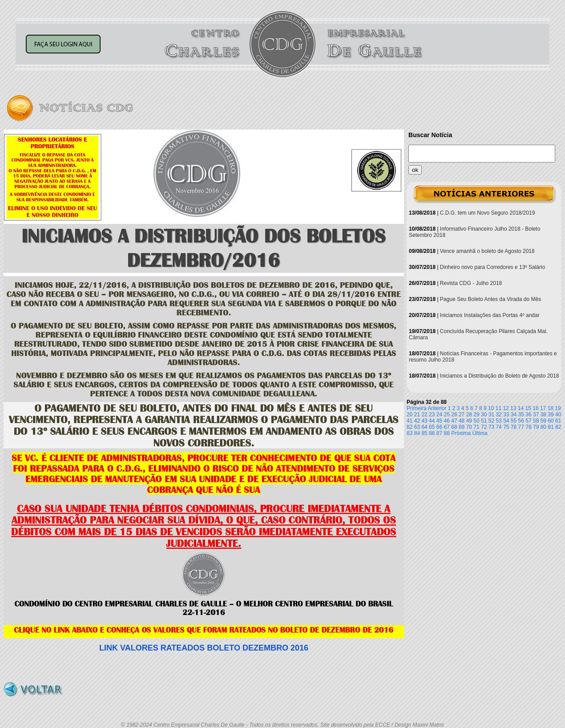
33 (506, 415)
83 (410, 433)
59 (543, 421)
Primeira (417, 408)
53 (498, 421)
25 (447, 415)
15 (528, 408)
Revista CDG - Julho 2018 (471, 283)
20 (410, 415)
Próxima (461, 433)
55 (514, 421)
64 (424, 427)
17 (543, 408)
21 (417, 415)
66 (439, 427)
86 (432, 433)
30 (484, 415)
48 (462, 421)
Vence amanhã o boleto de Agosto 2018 (487, 251)
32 (498, 415)
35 (521, 415)
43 (424, 421)
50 (476, 421)
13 (513, 408)
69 (462, 427)
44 (432, 421)
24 (439, 415)
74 (498, 427)
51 (484, 421)
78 (528, 427)
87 (439, 433)
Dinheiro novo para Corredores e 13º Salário (493, 267)
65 (432, 427)
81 (551, 427)
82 (558, 427)
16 (535, 408)
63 (417, 427)
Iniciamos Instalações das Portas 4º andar (490, 315)
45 (439, 421)
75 (506, 427)
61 (558, 421)
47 (454, 421)
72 (484, 427)
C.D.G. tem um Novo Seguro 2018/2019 (487, 213)
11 (498, 408)
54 (506, 421)
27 (462, 415)
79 (536, 427)
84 (417, 433)
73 (491, 427)
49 (469, 421)
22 (424, 415)
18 (551, 408)
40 (558, 415)
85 (424, 433)
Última (480, 433)
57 (528, 421)
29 (476, 415)
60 (551, 421)
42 (417, 421)
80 (543, 427)
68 (454, 427)
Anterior (437, 408)
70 (469, 427)
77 (521, 427)
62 (410, 427)
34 (514, 415)
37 (536, 415)
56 (521, 421)
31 (491, 415)
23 (432, 415)
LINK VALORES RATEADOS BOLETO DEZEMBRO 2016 (204, 648)
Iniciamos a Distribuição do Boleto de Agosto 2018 (500, 376)
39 (551, 415)
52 (491, 421)
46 (447, 421)
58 (536, 421)
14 (521, 408)
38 (543, 415)
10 (491, 408)
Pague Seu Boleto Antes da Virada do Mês (490, 299)
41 (410, 421)
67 (447, 427)
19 (558, 408)
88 (447, 433)
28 (469, 415)
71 (476, 427)
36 (528, 415)
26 (454, 415)
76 (514, 427)
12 (506, 408)
